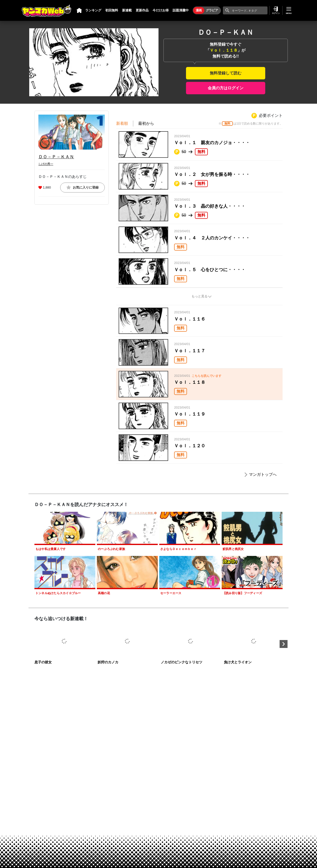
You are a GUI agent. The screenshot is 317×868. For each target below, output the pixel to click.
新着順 (122, 123)
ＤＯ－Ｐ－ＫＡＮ (56, 157)
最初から (146, 123)
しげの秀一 (46, 164)
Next (284, 644)
